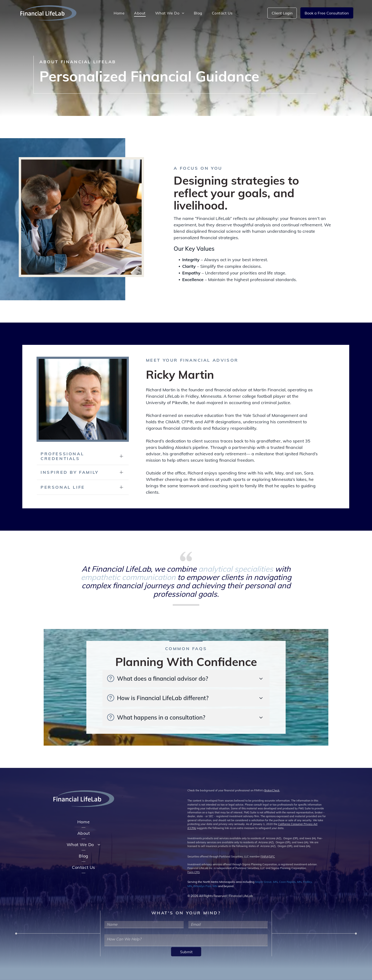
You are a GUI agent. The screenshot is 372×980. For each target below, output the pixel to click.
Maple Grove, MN (266, 882)
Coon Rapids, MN (290, 882)
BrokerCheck (272, 790)
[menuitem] (119, 13)
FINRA (264, 857)
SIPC (272, 857)
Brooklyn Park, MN (205, 886)
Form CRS (194, 872)
